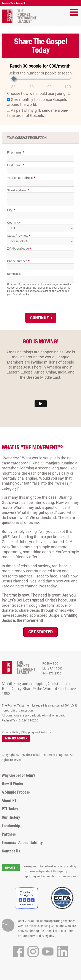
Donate (10, 868)
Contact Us (11, 851)
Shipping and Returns (37, 732)
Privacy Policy (11, 732)
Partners (9, 834)
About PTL (10, 800)
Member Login (15, 738)
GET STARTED (40, 632)
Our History (11, 817)
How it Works (12, 784)
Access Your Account (13, 3)
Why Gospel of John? (19, 775)
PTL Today (10, 809)
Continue (39, 318)
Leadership (11, 826)
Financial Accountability (22, 843)
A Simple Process (16, 792)
